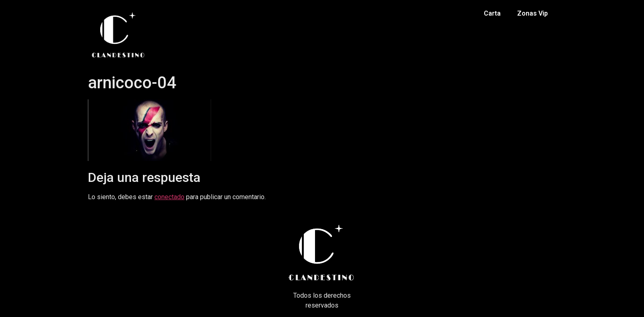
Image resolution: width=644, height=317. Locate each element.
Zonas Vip (532, 13)
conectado (169, 197)
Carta (492, 13)
